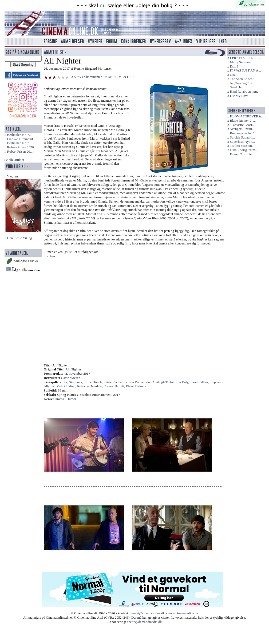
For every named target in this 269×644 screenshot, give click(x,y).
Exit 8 (234, 66)
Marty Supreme (240, 62)
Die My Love (239, 96)
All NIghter (73, 369)
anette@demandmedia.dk (144, 622)
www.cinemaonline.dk (183, 613)
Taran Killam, (200, 382)
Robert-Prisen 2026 (20, 147)
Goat (233, 75)
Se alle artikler (15, 160)
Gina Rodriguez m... (244, 150)
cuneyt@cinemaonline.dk (147, 613)
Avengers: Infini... (242, 129)
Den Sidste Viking (19, 238)
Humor (71, 399)
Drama (59, 399)
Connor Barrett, (115, 386)
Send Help (237, 87)
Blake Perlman (136, 386)
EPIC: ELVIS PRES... (245, 58)
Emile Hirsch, (93, 382)
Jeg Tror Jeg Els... (242, 83)
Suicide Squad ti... (242, 137)
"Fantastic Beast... (242, 125)
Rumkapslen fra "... (243, 133)
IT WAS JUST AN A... (245, 70)
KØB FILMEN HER (119, 77)
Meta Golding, (67, 386)
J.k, (66, 382)
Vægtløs (13, 176)
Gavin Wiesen (71, 378)
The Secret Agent (242, 79)
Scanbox (50, 256)
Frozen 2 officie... (242, 154)
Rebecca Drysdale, (90, 386)
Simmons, (76, 382)
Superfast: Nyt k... (242, 142)
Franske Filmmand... (21, 139)
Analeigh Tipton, (164, 382)
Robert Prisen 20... (20, 152)
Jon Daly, (183, 382)
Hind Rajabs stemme (244, 92)
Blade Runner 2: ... (243, 121)
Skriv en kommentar (88, 77)
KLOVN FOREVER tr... (247, 116)
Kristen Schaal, (114, 382)
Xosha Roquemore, (139, 382)
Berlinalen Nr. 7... (19, 135)
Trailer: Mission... (242, 146)
